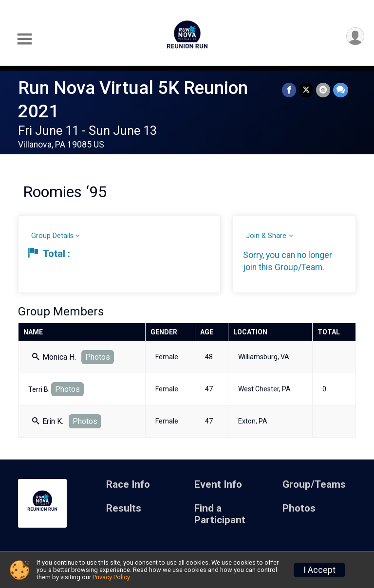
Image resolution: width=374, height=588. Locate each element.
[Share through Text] (341, 90)
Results (124, 508)
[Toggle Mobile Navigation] (24, 39)
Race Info (128, 485)
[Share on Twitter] (306, 90)
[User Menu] (355, 36)
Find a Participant (220, 514)
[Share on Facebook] (289, 90)
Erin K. (48, 421)
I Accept (319, 570)
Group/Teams (314, 485)
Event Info (218, 485)
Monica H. (54, 357)
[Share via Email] (323, 90)
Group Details (52, 236)
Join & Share (266, 236)
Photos (98, 357)
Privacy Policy (111, 577)
